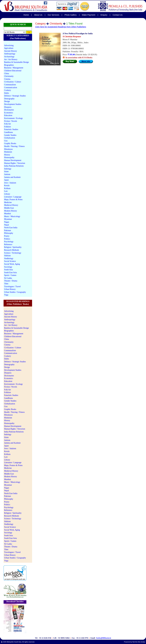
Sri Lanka (8, 278)
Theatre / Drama (11, 281)
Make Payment (89, 15)
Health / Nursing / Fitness (14, 146)
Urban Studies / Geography (15, 292)
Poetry (7, 236)
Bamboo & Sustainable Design (16, 62)
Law (6, 191)
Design (7, 101)
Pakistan (7, 230)
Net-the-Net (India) (139, 642)
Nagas (7, 222)
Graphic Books (10, 143)
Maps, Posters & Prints (13, 200)
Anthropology (10, 54)
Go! (29, 32)
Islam (6, 171)
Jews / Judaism (10, 183)
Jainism (7, 174)
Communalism (10, 85)
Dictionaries (9, 110)
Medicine (8, 202)
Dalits (6, 93)
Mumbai (7, 214)
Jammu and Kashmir (12, 177)
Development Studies (13, 104)
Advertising (9, 45)
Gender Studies (10, 135)
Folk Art (7, 124)
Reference (8, 244)
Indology (8, 169)
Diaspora (8, 107)
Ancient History (11, 51)
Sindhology (9, 258)
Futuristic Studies (11, 129)
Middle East (9, 208)
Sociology (8, 267)
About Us (38, 15)
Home (26, 15)
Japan (6, 180)
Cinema (7, 79)
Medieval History (11, 205)
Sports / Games (10, 275)
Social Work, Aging (12, 264)
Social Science (10, 261)
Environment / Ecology (13, 118)
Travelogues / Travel (12, 287)
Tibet (6, 284)
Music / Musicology (12, 216)
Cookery (8, 90)
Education (8, 115)
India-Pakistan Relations (14, 166)
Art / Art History (11, 59)
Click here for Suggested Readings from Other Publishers (61, 27)
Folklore (7, 127)
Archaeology (9, 57)
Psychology (9, 242)
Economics (9, 113)
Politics (7, 239)
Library (7, 194)
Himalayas (8, 149)
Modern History (11, 211)
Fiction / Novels (11, 121)
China (6, 73)
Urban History (10, 289)
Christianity (9, 76)
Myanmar (8, 219)
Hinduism (8, 152)
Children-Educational (13, 71)
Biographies (9, 65)
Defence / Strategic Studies (15, 96)
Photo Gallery (71, 15)
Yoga (6, 295)
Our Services (53, 15)
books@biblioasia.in (104, 638)
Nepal (6, 225)
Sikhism (7, 256)
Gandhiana (8, 132)
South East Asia (10, 272)
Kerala (7, 186)
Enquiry (104, 15)
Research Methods (12, 250)
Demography (9, 99)
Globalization (10, 138)
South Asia (8, 270)
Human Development (13, 160)
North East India (11, 228)
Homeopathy (9, 157)
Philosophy (9, 233)
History (7, 155)
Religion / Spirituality (13, 247)
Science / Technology (13, 253)
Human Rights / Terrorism (15, 163)
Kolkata (7, 188)
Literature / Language (13, 197)
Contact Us (118, 15)
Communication (11, 87)
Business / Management (14, 68)
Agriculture (9, 48)
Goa (6, 141)
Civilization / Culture (13, 82)
